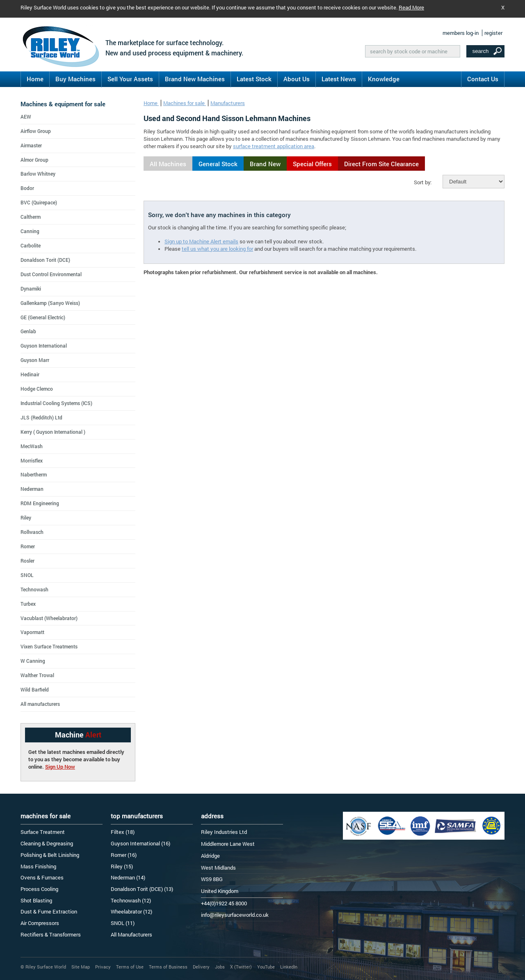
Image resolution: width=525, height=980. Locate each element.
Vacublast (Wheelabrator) (49, 618)
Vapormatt (32, 632)
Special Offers (312, 164)
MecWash (32, 446)
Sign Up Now (60, 767)
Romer (28, 546)
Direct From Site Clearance (381, 164)
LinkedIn (289, 967)
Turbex (28, 604)
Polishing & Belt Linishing (50, 855)
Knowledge (384, 79)
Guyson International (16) (140, 843)
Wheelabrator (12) (131, 911)
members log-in (461, 33)
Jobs (220, 967)
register (493, 33)
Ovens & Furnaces (42, 877)
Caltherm (31, 217)
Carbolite (31, 245)
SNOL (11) (123, 923)
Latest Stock (254, 79)
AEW (26, 117)
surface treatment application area (274, 146)
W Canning (33, 661)
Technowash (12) (131, 900)
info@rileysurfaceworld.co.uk (235, 915)
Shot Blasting (36, 900)
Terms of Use (130, 967)
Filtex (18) (123, 832)
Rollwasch (32, 532)
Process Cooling (39, 889)
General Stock (218, 164)
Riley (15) (122, 866)
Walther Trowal (37, 675)
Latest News (339, 79)
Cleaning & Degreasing (47, 843)
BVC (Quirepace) (39, 202)
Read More (411, 7)
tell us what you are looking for (217, 249)
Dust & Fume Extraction (49, 911)
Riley (26, 517)
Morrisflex (32, 460)
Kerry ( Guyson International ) (53, 432)
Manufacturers (228, 103)
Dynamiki (31, 289)
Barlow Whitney (38, 174)
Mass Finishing (38, 866)
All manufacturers (40, 704)
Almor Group (34, 160)
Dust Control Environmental (51, 274)
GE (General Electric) (43, 317)
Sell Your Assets (130, 79)
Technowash (34, 589)
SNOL (27, 575)
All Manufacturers (131, 934)
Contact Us (483, 79)
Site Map (81, 967)
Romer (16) (124, 855)
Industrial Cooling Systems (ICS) (56, 403)
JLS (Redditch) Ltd (41, 417)
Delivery (201, 967)
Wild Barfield (35, 689)
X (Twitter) (241, 967)
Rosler (27, 561)
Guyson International (44, 346)
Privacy (103, 967)
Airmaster (31, 145)
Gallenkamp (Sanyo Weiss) (50, 303)
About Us (297, 79)
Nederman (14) (128, 877)
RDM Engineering (40, 503)
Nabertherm (34, 474)
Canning (30, 231)
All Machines (168, 164)
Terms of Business (168, 967)
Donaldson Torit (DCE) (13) (142, 889)
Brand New (265, 164)
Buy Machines (75, 79)
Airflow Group (36, 131)
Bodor (27, 188)
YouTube (266, 967)
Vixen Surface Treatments (49, 646)
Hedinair (30, 374)
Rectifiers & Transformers (51, 934)
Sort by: (423, 182)
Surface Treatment (43, 832)
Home (35, 79)
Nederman (32, 489)
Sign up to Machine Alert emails (201, 241)
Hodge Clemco (37, 389)
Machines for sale (185, 103)
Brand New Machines (195, 79)
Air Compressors (40, 923)
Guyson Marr (35, 360)
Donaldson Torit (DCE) (45, 260)
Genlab (28, 331)
